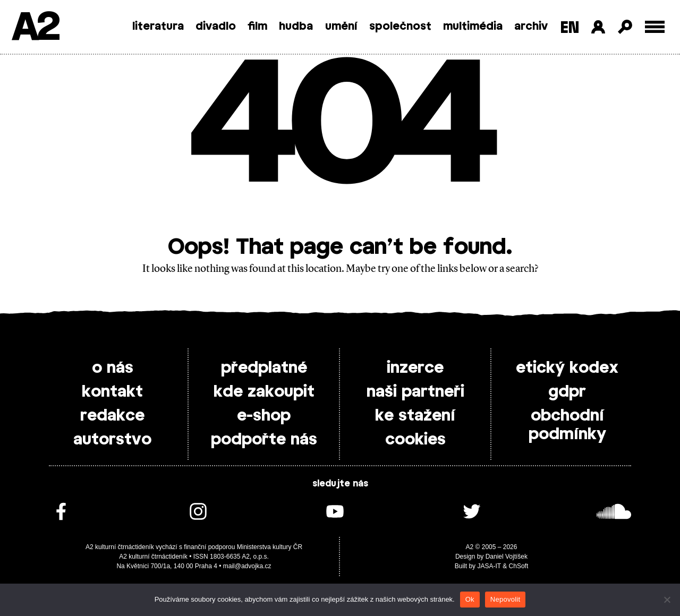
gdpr (567, 392)
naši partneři (415, 392)
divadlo (216, 27)
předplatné (264, 368)
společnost (400, 27)
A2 (35, 28)
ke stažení (415, 416)
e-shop (264, 416)
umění (341, 27)
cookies (415, 440)
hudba (296, 27)
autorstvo (112, 440)
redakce (112, 416)
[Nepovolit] (667, 600)
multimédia (473, 27)
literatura (158, 27)
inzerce (415, 368)
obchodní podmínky (567, 425)
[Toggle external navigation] (655, 27)
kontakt (112, 392)
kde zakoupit (264, 392)
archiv (531, 27)
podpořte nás (264, 440)
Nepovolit (505, 599)
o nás (113, 368)
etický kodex (567, 368)
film (257, 27)
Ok (470, 599)
